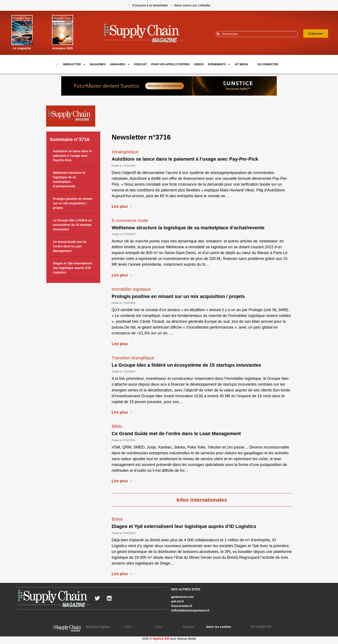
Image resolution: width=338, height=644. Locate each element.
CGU (158, 627)
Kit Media (241, 64)
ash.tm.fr (178, 601)
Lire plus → (122, 206)
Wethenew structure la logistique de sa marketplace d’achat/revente (188, 228)
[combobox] (257, 34)
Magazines (98, 64)
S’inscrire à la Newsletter (150, 5)
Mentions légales (98, 627)
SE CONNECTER (268, 64)
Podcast (140, 64)
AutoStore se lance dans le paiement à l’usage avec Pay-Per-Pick (72, 156)
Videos (199, 64)
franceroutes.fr (182, 606)
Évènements (219, 64)
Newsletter (74, 64)
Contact (188, 627)
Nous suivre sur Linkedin (192, 5)
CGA (128, 627)
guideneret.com (182, 597)
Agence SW (161, 639)
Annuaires (120, 64)
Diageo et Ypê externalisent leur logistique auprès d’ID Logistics (73, 268)
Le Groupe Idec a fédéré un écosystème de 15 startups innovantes (73, 225)
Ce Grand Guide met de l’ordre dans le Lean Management (70, 246)
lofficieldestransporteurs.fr (190, 610)
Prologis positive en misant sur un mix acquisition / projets (73, 203)
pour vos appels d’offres (170, 64)
